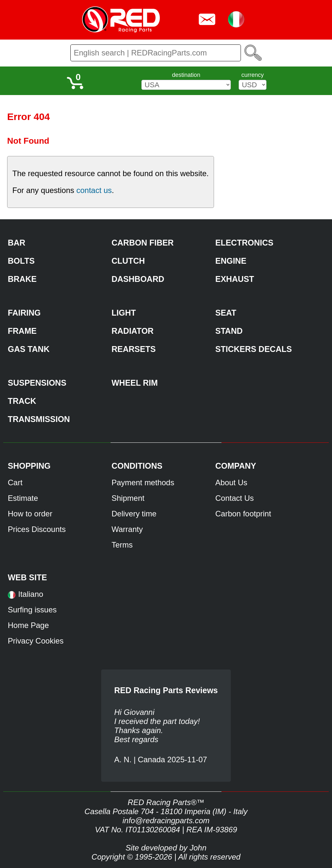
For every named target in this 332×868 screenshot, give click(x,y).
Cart (15, 482)
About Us (231, 482)
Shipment (128, 498)
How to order (30, 514)
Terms (122, 545)
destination (186, 75)
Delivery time (134, 514)
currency (252, 75)
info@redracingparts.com (166, 820)
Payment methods (143, 482)
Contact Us (235, 498)
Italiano (31, 594)
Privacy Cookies (36, 641)
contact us (94, 190)
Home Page (28, 625)
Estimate (23, 498)
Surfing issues (32, 610)
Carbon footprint (243, 514)
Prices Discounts (37, 529)
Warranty (127, 529)
